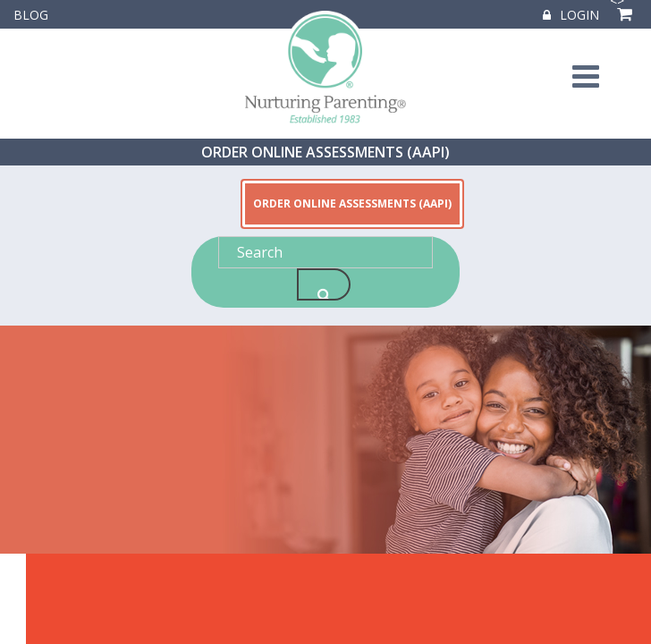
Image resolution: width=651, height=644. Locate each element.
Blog (31, 15)
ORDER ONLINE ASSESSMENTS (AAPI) (325, 152)
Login (571, 15)
